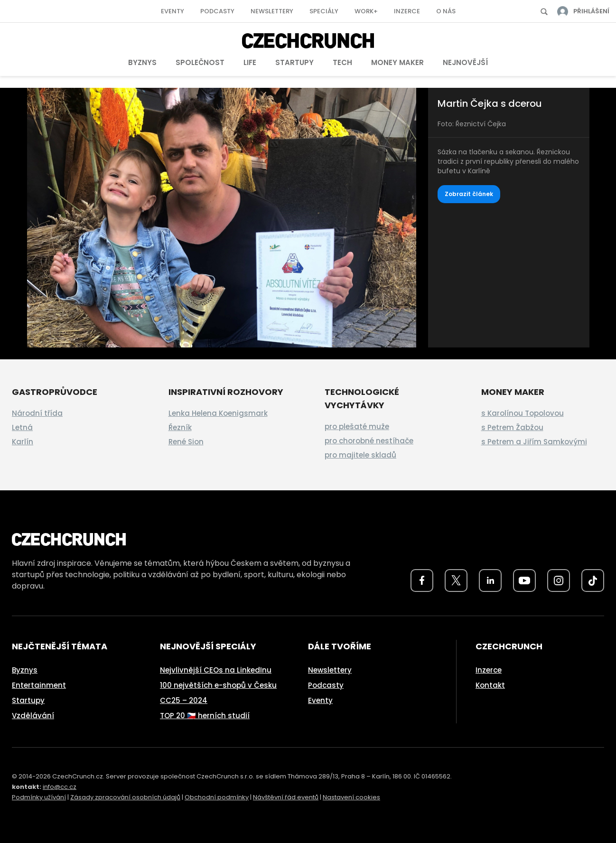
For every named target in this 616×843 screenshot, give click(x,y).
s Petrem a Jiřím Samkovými (534, 442)
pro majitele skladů (360, 455)
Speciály (324, 11)
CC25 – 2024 (184, 700)
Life (250, 62)
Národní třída (37, 413)
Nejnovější (465, 62)
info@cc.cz (60, 787)
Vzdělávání (33, 716)
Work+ (366, 11)
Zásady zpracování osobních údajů (125, 797)
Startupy (294, 62)
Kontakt (490, 685)
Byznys (142, 62)
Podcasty (217, 11)
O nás (446, 11)
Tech (342, 62)
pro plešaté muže (357, 426)
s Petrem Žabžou (512, 427)
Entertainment (39, 685)
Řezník (180, 427)
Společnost (200, 62)
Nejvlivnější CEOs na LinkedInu (216, 670)
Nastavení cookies (351, 797)
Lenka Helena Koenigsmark (218, 413)
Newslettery (272, 11)
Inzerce (407, 11)
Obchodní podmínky (217, 797)
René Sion (186, 442)
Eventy (173, 11)
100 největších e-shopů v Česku (218, 685)
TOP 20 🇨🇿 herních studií (205, 716)
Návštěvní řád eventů (286, 797)
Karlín (23, 442)
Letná (22, 427)
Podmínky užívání (39, 797)
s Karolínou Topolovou (523, 413)
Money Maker (397, 62)
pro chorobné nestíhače (369, 441)
